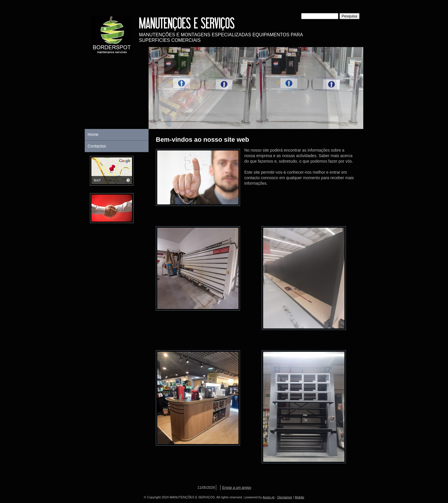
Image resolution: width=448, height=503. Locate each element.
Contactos (97, 146)
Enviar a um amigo (237, 488)
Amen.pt (269, 497)
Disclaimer (285, 497)
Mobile (299, 497)
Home (93, 134)
